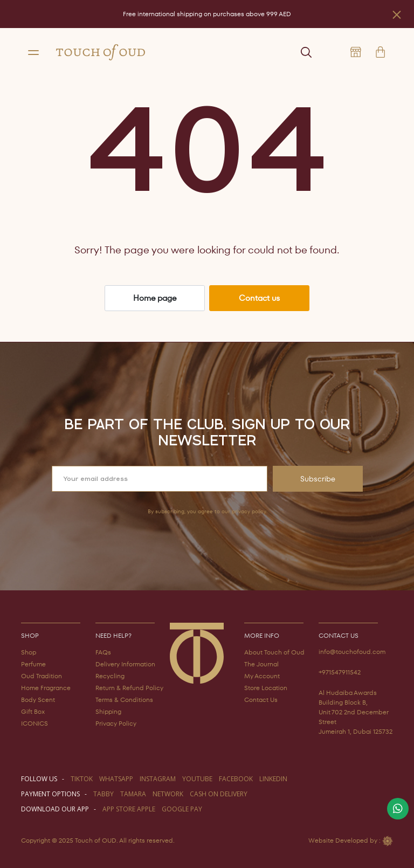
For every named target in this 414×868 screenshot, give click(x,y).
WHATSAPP (116, 779)
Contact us (259, 298)
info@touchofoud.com (352, 652)
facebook (236, 779)
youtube (197, 779)
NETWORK (168, 794)
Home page (155, 298)
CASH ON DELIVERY (219, 794)
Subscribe (318, 479)
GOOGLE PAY (182, 809)
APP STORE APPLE (129, 809)
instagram (158, 779)
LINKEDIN (273, 779)
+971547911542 (340, 672)
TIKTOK (82, 779)
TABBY (103, 794)
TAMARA (133, 794)
